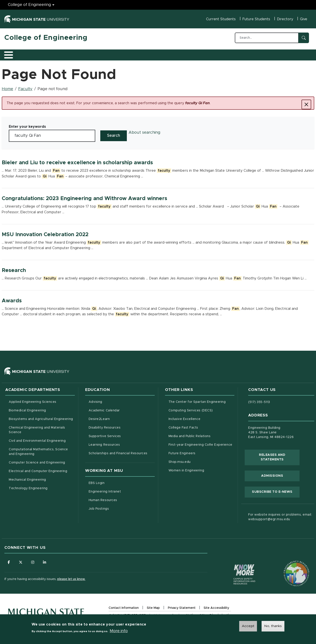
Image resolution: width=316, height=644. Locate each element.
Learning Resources (122, 442)
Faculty (25, 87)
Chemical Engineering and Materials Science (37, 428)
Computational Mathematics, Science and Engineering (40, 449)
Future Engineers (182, 451)
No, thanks (273, 626)
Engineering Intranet (122, 489)
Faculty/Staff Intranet (204, 55)
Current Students (221, 19)
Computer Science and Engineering (37, 460)
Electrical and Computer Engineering (38, 469)
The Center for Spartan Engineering (202, 399)
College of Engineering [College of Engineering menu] (30, 5)
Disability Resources (122, 425)
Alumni (135, 53)
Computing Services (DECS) (202, 408)
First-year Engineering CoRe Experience (200, 442)
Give (304, 19)
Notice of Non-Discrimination (209, 614)
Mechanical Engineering (27, 477)
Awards (12, 298)
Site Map (153, 606)
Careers (114, 53)
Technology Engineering (28, 486)
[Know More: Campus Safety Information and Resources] (236, 563)
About (14, 53)
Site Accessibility (216, 606)
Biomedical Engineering (27, 408)
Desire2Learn (118, 416)
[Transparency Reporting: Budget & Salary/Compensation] (288, 563)
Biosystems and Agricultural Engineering (42, 416)
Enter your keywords (27, 124)
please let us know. (71, 577)
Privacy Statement (182, 606)
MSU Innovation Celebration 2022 (45, 232)
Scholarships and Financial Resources (118, 451)
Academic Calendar (122, 408)
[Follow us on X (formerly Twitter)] (21, 560)
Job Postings (117, 506)
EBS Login (115, 480)
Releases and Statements (279, 455)
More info (119, 631)
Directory (285, 19)
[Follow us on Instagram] (33, 560)
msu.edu (169, 614)
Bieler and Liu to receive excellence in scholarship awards (77, 160)
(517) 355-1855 (135, 613)
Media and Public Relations (190, 434)
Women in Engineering (186, 468)
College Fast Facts (202, 425)
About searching (145, 130)
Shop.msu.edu (198, 459)
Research (90, 53)
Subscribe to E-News (276, 489)
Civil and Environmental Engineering (37, 438)
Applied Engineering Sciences (33, 400)
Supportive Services (122, 433)
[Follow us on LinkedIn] (45, 560)
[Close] (306, 102)
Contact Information (124, 606)
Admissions (65, 53)
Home (7, 87)
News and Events (164, 53)
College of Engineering (46, 38)
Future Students (256, 19)
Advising (95, 400)
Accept (248, 626)
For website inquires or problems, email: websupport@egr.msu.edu (280, 515)
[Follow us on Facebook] (9, 560)
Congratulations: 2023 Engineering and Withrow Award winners (84, 196)
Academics (37, 53)
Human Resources (121, 497)
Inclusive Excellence (185, 417)
